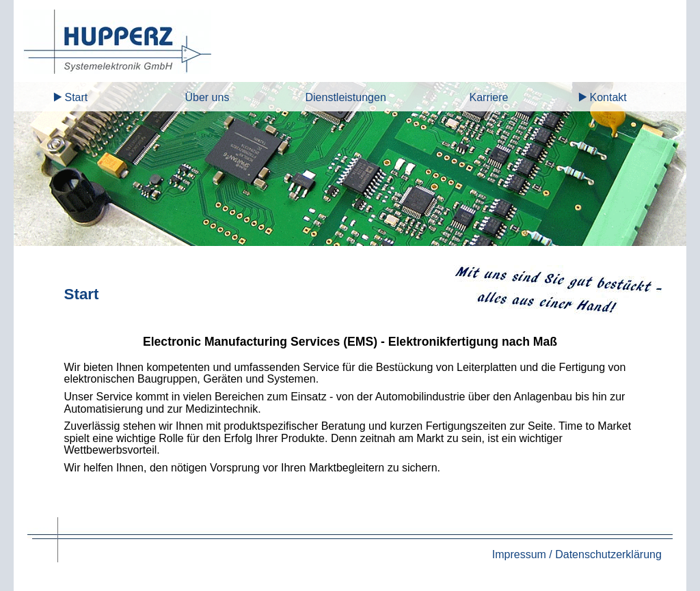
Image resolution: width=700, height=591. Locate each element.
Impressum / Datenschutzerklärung (577, 554)
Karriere (488, 97)
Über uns (207, 97)
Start (76, 97)
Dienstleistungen (345, 97)
